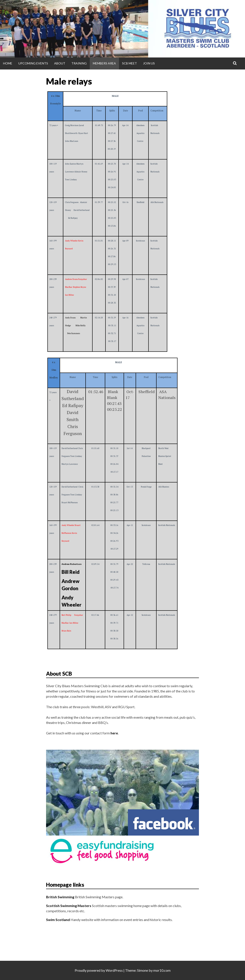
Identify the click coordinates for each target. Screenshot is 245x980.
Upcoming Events (33, 63)
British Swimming (60, 897)
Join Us (149, 63)
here (114, 733)
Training (79, 63)
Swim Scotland (58, 920)
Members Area (104, 63)
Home (8, 63)
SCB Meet (129, 63)
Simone (143, 970)
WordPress (114, 970)
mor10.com (162, 970)
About (60, 63)
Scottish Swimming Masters (69, 906)
